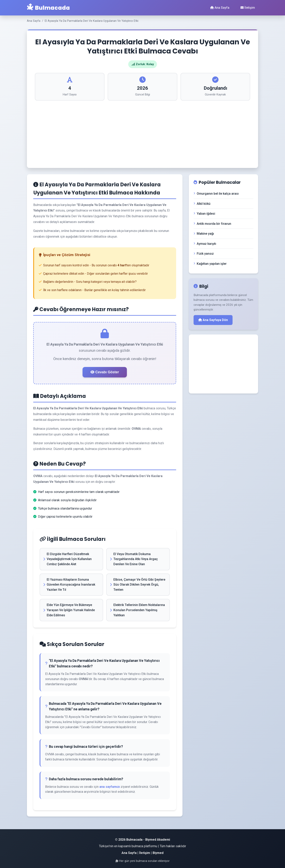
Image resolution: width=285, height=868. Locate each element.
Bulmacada (48, 8)
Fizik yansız (204, 254)
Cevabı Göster (105, 372)
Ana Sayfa (220, 8)
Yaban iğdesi (204, 214)
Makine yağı (204, 234)
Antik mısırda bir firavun (212, 224)
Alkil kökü (202, 204)
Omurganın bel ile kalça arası (216, 194)
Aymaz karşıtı (205, 244)
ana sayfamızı (110, 787)
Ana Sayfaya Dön (213, 320)
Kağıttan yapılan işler (210, 264)
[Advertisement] (142, 130)
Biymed (158, 853)
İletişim (248, 8)
